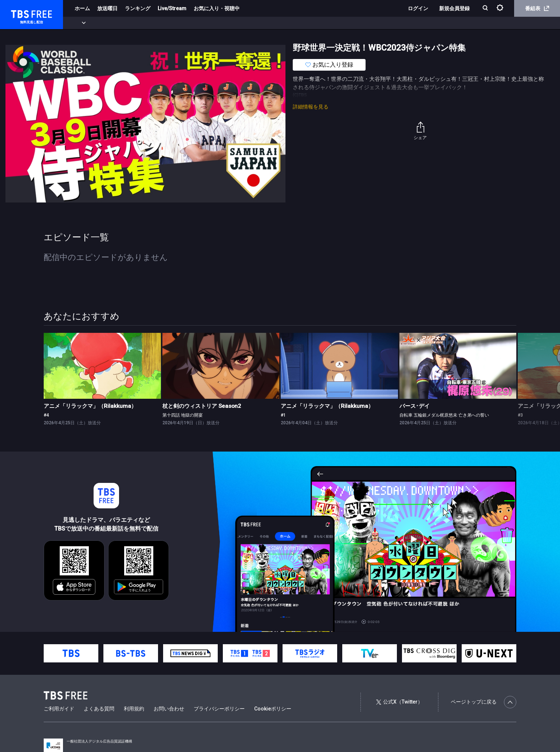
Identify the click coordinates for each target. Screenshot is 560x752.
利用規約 (134, 709)
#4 (46, 415)
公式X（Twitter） (399, 702)
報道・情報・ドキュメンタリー (241, 23)
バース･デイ (415, 406)
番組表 (537, 8)
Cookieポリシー (273, 709)
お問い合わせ (169, 709)
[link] (102, 366)
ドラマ (147, 23)
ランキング (138, 8)
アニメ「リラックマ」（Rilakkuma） (90, 406)
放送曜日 (107, 8)
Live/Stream (172, 8)
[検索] (486, 9)
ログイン (418, 8)
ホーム (82, 8)
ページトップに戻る (484, 702)
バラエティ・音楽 (182, 23)
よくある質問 (99, 709)
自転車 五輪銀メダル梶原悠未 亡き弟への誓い (444, 415)
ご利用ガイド (59, 709)
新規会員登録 (454, 8)
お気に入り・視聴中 (217, 8)
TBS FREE (19, 13)
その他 (289, 23)
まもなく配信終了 (112, 23)
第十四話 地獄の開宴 (183, 415)
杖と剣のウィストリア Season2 (202, 406)
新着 (79, 23)
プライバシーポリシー (219, 709)
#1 (283, 415)
